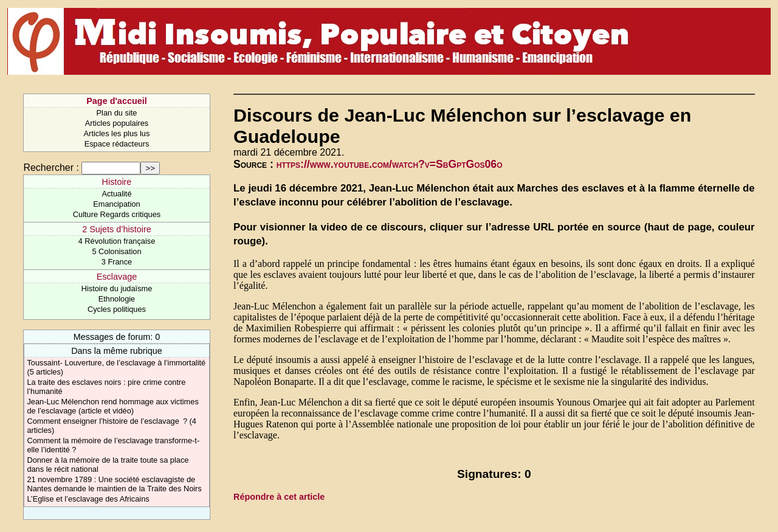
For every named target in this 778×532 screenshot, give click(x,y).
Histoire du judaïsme (117, 288)
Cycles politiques (117, 309)
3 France (117, 262)
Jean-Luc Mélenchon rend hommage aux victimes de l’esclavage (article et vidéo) (112, 406)
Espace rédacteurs (117, 144)
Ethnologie (117, 299)
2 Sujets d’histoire (117, 229)
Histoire (117, 182)
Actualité (116, 194)
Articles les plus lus (117, 133)
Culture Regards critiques (117, 214)
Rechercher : (51, 168)
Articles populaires (117, 123)
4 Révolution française (117, 241)
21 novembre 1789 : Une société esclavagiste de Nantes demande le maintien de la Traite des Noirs (114, 484)
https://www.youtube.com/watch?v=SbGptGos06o (390, 164)
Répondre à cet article (279, 497)
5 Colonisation (116, 251)
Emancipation (117, 204)
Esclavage (117, 277)
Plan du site (117, 113)
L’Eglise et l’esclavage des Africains (88, 499)
